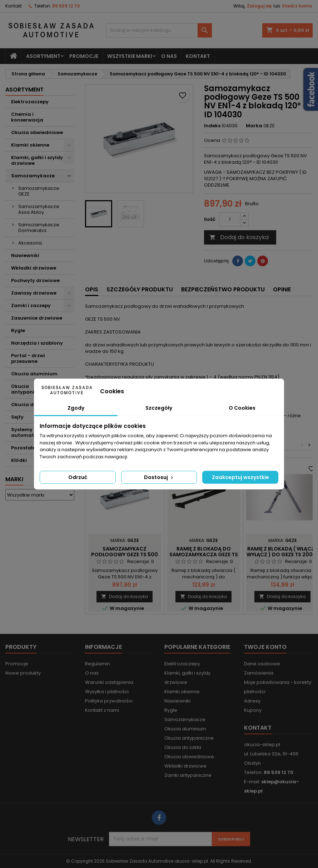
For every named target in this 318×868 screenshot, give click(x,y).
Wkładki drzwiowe (34, 268)
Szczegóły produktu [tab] (140, 289)
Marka (254, 126)
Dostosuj (159, 477)
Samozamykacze (33, 176)
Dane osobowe (262, 664)
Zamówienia (259, 673)
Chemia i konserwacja (27, 117)
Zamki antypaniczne (188, 775)
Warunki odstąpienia (109, 682)
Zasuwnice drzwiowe (37, 318)
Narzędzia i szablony (37, 343)
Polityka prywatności (109, 701)
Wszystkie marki (130, 56)
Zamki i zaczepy (31, 305)
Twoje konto (265, 647)
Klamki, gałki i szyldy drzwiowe (37, 160)
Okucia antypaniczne (189, 738)
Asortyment (43, 56)
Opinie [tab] (282, 289)
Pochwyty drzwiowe (35, 280)
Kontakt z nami (102, 710)
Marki (14, 479)
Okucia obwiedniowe (37, 132)
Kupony (253, 710)
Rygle (18, 331)
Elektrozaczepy (30, 102)
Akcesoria (30, 243)
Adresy (252, 701)
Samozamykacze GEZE (39, 191)
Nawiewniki (25, 255)
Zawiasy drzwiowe (34, 293)
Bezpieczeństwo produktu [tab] (223, 289)
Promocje (84, 56)
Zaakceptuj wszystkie (240, 477)
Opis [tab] (92, 289)
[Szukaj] (159, 30)
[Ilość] (230, 220)
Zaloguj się (259, 6)
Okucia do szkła (183, 747)
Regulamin (98, 664)
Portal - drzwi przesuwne (28, 358)
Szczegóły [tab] (159, 408)
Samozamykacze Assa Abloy (39, 209)
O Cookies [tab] (242, 408)
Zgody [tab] (76, 408)
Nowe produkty (23, 673)
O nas (169, 56)
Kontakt (14, 6)
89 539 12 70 (66, 6)
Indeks (212, 126)
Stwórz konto (297, 6)
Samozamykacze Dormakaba (39, 228)
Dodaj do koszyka (239, 237)
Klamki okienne (30, 145)
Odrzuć (78, 477)
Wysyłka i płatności (107, 692)
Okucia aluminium (34, 374)
